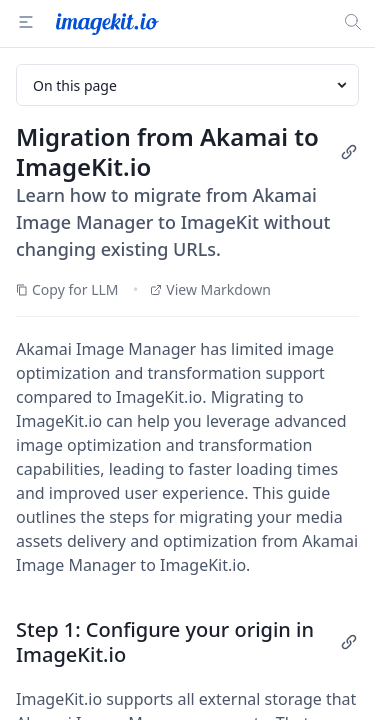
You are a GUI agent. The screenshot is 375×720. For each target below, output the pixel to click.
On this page (191, 85)
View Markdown (210, 289)
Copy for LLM (67, 289)
